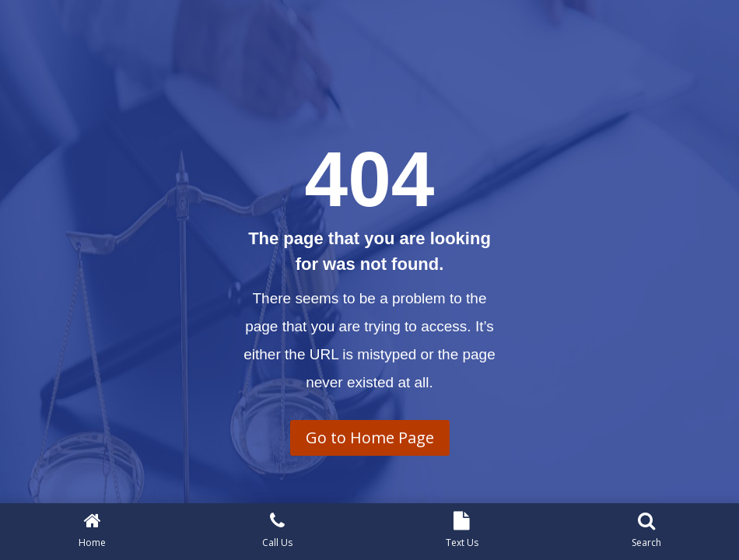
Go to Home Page (370, 437)
